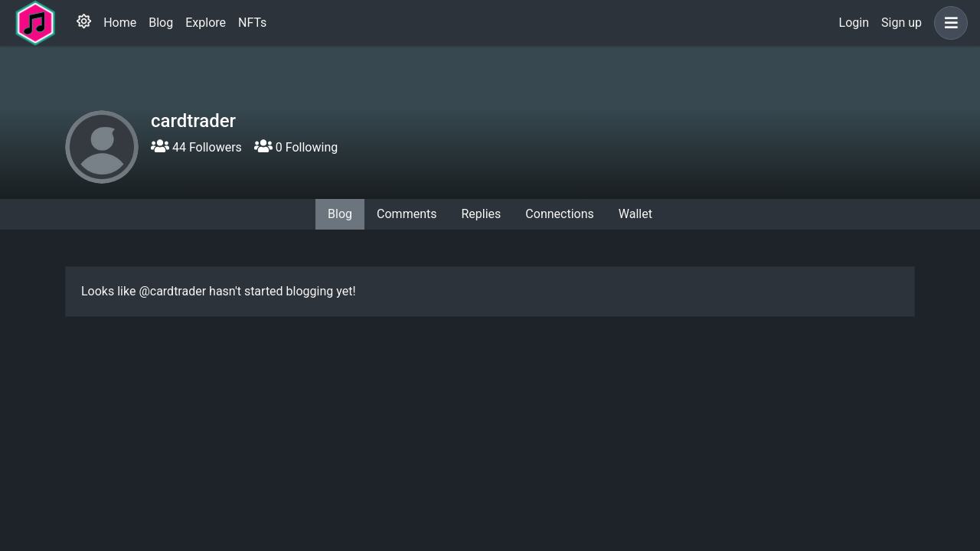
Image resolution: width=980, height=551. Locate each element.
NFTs (252, 23)
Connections (559, 214)
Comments (407, 214)
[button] (948, 23)
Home (120, 23)
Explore (206, 23)
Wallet (635, 214)
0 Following (296, 147)
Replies (481, 214)
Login (854, 23)
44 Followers (196, 147)
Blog (161, 23)
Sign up (902, 23)
